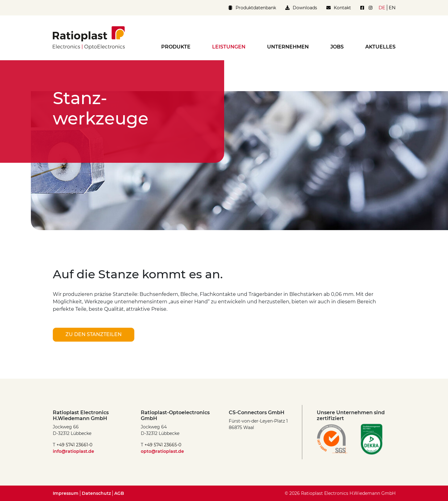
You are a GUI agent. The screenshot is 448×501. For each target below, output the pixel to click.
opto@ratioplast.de (162, 451)
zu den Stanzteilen (94, 334)
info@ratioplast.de (73, 451)
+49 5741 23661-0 (74, 445)
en (392, 8)
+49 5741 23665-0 (163, 445)
